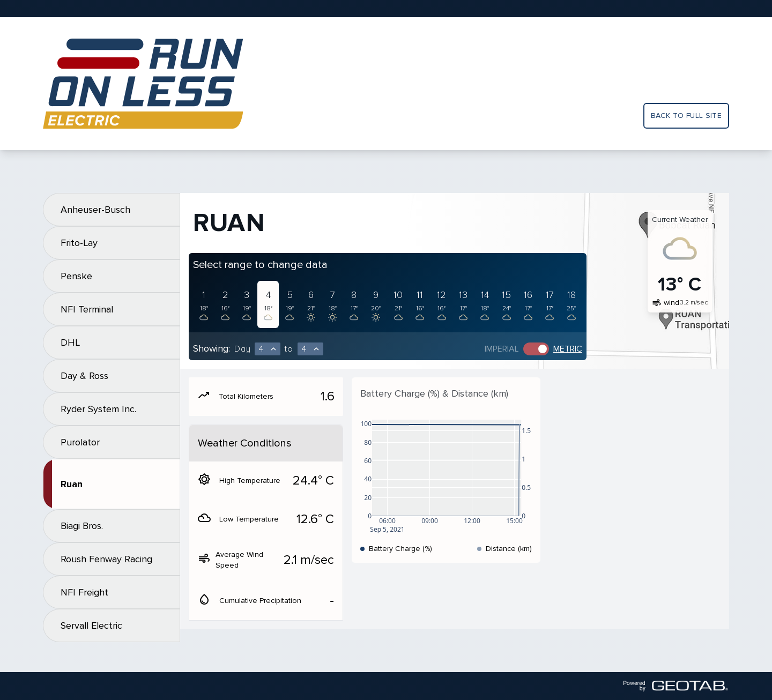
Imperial (502, 349)
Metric (568, 349)
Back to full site (686, 116)
